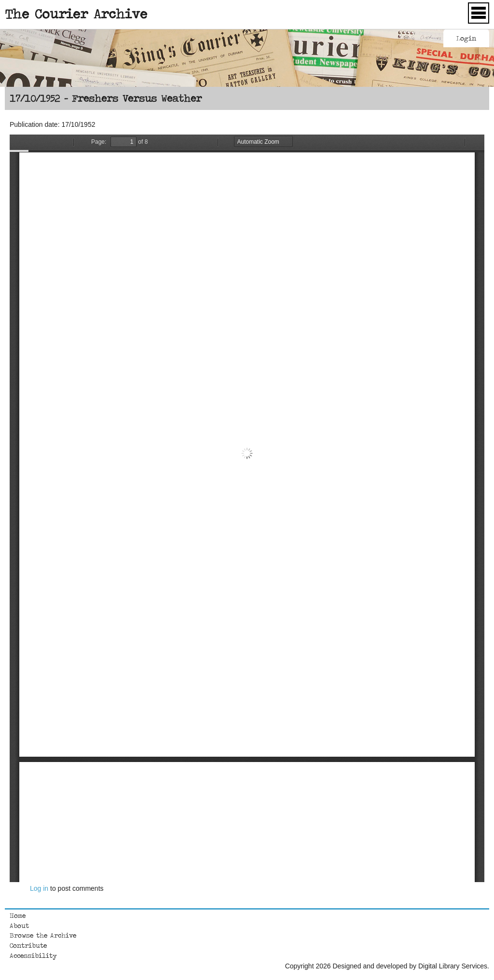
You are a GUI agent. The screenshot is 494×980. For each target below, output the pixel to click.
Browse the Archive (43, 935)
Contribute (28, 945)
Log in (39, 888)
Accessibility (33, 955)
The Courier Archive (76, 14)
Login (466, 38)
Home (18, 915)
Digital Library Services (453, 966)
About (19, 926)
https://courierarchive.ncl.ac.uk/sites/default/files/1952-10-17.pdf (247, 508)
